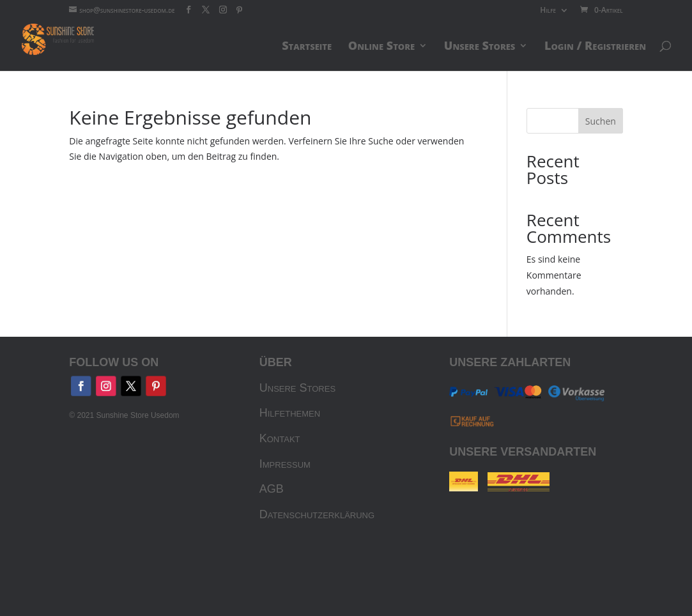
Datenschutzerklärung (317, 514)
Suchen (601, 121)
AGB (272, 489)
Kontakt (280, 438)
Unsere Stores (297, 388)
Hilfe (548, 11)
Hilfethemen (290, 413)
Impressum (285, 464)
